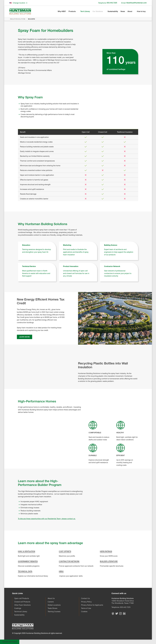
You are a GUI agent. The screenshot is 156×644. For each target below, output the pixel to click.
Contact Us (85, 598)
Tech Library (85, 11)
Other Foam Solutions (22, 605)
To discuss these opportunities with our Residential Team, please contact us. (47, 519)
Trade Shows (52, 608)
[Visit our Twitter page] (117, 614)
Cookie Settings (10, 642)
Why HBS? (62, 11)
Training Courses (54, 612)
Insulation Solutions (18, 19)
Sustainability (113, 11)
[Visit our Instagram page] (120, 614)
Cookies (84, 612)
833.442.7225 (125, 607)
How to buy (141, 11)
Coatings (18, 608)
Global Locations (54, 605)
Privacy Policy (86, 602)
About (130, 11)
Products (72, 11)
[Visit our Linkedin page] (124, 614)
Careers (51, 602)
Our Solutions (98, 11)
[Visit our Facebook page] (113, 614)
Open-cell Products (22, 598)
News (123, 11)
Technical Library (21, 612)
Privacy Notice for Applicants (92, 605)
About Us (51, 598)
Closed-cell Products (22, 602)
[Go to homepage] (20, 11)
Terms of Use (86, 608)
